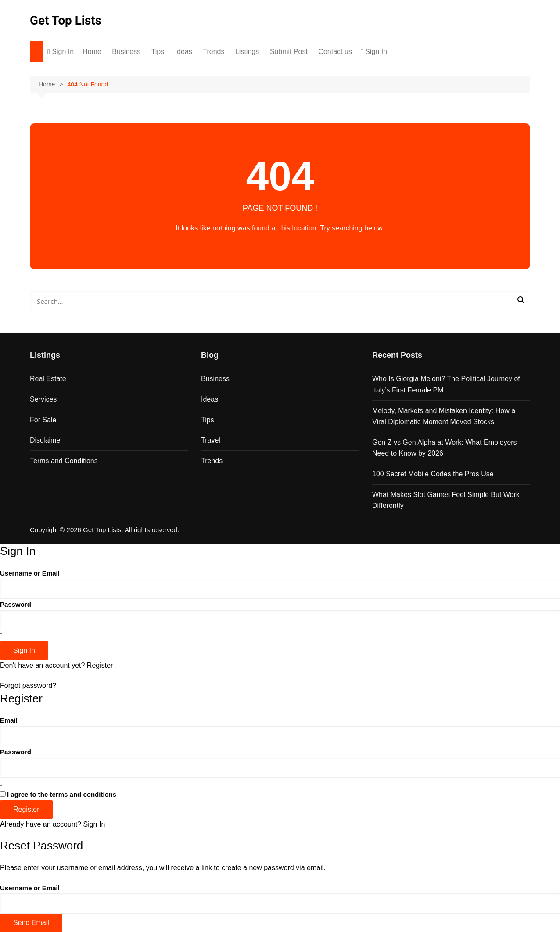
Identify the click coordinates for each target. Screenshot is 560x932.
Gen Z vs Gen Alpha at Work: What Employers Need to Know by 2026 (445, 448)
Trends (214, 52)
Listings (247, 52)
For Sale (43, 420)
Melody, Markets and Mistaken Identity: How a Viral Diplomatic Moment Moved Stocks (444, 416)
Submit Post (289, 52)
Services (43, 399)
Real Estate (48, 379)
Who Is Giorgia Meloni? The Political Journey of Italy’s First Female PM (446, 384)
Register (100, 665)
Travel (211, 440)
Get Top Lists (66, 20)
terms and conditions (83, 794)
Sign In (94, 824)
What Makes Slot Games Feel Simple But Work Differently (446, 500)
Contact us (335, 52)
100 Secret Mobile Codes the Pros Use (433, 474)
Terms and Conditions (64, 461)
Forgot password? (28, 686)
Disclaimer (46, 440)
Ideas (184, 52)
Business (126, 52)
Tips (158, 52)
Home (92, 52)
